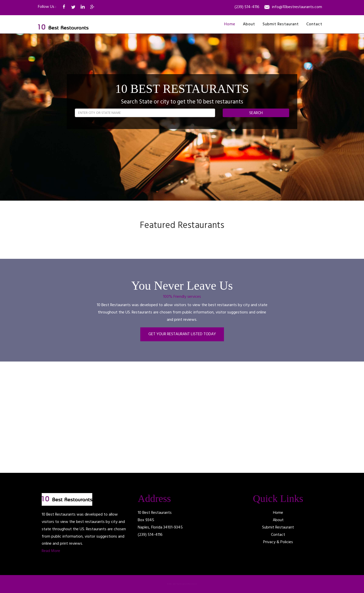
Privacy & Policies (278, 542)
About (249, 24)
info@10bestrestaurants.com (297, 7)
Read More (51, 551)
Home (230, 24)
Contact (314, 24)
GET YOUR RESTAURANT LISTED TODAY (182, 334)
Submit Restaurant (281, 24)
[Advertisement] (86, 417)
